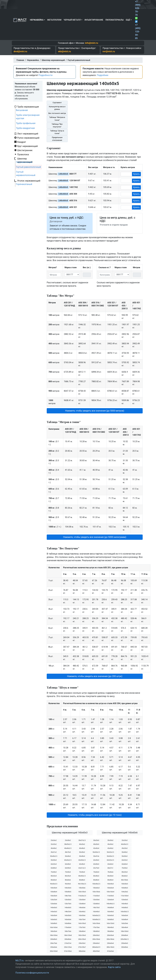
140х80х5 (125, 908)
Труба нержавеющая (28, 107)
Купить (136, 174)
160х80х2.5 (96, 920)
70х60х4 (96, 872)
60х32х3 (125, 860)
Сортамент (57, 103)
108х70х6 (68, 896)
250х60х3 (96, 943)
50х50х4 (54, 860)
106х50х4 (54, 896)
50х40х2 (125, 852)
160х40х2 (82, 912)
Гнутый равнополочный (28, 167)
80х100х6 (125, 880)
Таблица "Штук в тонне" (57, 132)
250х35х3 (82, 943)
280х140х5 (110, 947)
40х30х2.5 (125, 844)
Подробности (45, 75)
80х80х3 (82, 880)
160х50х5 (68, 915)
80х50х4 (110, 876)
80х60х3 (125, 876)
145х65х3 (54, 912)
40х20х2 (82, 844)
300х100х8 (54, 951)
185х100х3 (82, 935)
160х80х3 (110, 920)
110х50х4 (96, 896)
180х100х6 (54, 935)
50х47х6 (96, 856)
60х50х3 (96, 864)
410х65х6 (110, 951)
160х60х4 (125, 915)
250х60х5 (125, 943)
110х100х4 (125, 896)
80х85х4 (110, 880)
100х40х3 (110, 884)
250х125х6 (68, 947)
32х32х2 (54, 844)
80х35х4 (68, 876)
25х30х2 (68, 840)
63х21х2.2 (82, 868)
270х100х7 (82, 947)
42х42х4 (96, 848)
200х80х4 (125, 935)
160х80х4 (125, 920)
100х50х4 (54, 888)
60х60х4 (125, 864)
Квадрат (22, 142)
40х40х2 (54, 848)
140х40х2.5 (110, 904)
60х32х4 (54, 864)
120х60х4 (110, 900)
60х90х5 (68, 868)
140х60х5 (68, 908)
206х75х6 (54, 943)
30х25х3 (96, 840)
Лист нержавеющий (28, 134)
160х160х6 (54, 927)
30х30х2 (110, 840)
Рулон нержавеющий (28, 138)
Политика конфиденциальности (32, 973)
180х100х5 (125, 931)
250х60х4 (110, 943)
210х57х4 (68, 943)
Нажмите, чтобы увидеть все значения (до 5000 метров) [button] (95, 411)
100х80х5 (68, 892)
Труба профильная (26, 123)
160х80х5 (54, 923)
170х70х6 (96, 927)
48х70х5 (68, 852)
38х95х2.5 (68, 844)
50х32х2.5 (110, 852)
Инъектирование (94, 20)
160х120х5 (110, 923)
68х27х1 (110, 868)
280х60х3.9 (96, 947)
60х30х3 (96, 860)
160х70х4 (82, 920)
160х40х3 (96, 912)
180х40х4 (125, 927)
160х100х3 (82, 923)
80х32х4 (54, 876)
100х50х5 (68, 888)
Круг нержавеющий (27, 146)
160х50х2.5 (125, 912)
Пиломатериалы (114, 20)
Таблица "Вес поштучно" (57, 125)
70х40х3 (54, 872)
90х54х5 (68, 884)
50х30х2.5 (96, 852)
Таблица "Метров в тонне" (57, 119)
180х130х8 (68, 935)
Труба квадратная (25, 128)
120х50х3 (68, 900)
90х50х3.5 (54, 884)
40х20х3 (96, 844)
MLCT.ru (20, 960)
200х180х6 (110, 939)
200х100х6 (96, 939)
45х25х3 (125, 848)
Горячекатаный (24, 162)
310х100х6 (68, 951)
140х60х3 (54, 908)
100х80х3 (125, 888)
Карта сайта (114, 967)
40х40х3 (82, 848)
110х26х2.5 (82, 896)
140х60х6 (82, 908)
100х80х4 (54, 892)
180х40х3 (110, 927)
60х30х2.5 (82, 860)
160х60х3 (110, 915)
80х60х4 (54, 880)
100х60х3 (96, 888)
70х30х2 (125, 868)
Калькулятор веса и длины (57, 108)
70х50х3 (68, 872)
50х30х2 (82, 852)
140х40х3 (125, 904)
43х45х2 (110, 848)
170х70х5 (82, 927)
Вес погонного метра (57, 113)
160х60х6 (68, 920)
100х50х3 (125, 884)
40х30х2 (110, 844)
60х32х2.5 (110, 860)
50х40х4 (82, 856)
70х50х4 (82, 872)
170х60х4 (68, 927)
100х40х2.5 (96, 884)
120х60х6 (54, 904)
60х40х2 (68, 864)
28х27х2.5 (82, 840)
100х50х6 (82, 888)
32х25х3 (125, 840)
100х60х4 (110, 888)
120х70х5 (68, 904)
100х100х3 (82, 892)
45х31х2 (54, 852)
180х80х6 (110, 931)
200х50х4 (110, 935)
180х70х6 (68, 931)
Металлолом (54, 20)
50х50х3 (125, 856)
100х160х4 (110, 892)
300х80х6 (125, 947)
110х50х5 (110, 896)
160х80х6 (68, 923)
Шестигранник (25, 150)
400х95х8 (96, 951)
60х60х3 (110, 864)
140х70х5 (96, 908)
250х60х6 (54, 947)
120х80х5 (96, 904)
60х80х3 (54, 868)
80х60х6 (68, 880)
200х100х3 (82, 939)
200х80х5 (54, 939)
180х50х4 (54, 931)
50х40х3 (68, 856)
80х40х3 (96, 876)
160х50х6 (82, 915)
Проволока (23, 154)
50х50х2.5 (110, 856)
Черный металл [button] (72, 20)
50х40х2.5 (54, 856)
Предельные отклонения (57, 139)
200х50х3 (96, 935)
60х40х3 (82, 864)
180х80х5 (96, 931)
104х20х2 (125, 892)
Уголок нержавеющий (29, 181)
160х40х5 (110, 912)
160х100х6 (96, 923)
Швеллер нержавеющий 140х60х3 (70, 833)
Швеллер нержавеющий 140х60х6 (120, 833)
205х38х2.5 (125, 939)
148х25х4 (68, 912)
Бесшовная (22, 110)
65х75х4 (96, 868)
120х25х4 (54, 900)
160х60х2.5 (96, 915)
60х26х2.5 (68, 860)
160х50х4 (54, 915)
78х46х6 (110, 872)
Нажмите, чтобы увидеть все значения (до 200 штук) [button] (95, 676)
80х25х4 (125, 872)
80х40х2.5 (82, 876)
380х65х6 (82, 951)
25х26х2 (54, 840)
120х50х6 (96, 900)
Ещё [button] (128, 20)
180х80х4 (82, 931)
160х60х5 (54, 920)
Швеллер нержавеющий (25, 159)
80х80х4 (96, 880)
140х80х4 (110, 908)
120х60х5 (125, 900)
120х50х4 (82, 900)
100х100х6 (96, 892)
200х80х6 (68, 939)
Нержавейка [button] (37, 20)
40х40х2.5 (68, 848)
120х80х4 (82, 904)
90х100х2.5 (82, 884)
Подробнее (103, 75)
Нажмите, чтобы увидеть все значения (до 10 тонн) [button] (95, 815)
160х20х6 (125, 923)
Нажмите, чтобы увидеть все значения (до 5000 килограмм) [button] (95, 537)
